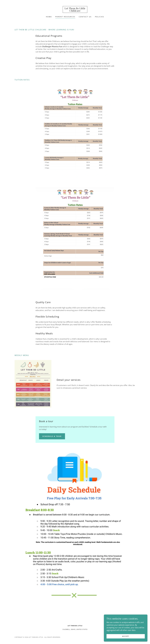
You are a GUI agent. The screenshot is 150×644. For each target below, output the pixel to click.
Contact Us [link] (85, 17)
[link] (75, 11)
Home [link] (49, 17)
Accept (126, 638)
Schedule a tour (52, 436)
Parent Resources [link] (65, 17)
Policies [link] (100, 17)
